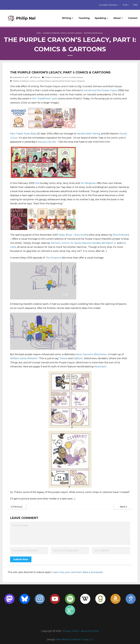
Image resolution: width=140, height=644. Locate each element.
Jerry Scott (80, 235)
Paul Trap (16, 134)
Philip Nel (36, 77)
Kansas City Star (47, 142)
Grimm (66, 243)
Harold (81, 134)
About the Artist (90, 631)
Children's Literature (51, 33)
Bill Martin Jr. (109, 243)
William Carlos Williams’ (24, 358)
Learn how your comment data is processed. (78, 572)
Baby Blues (65, 235)
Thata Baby (30, 134)
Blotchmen (100, 354)
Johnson (56, 243)
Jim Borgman (88, 183)
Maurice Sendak (91, 243)
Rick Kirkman (121, 235)
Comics (63, 33)
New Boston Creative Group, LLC (75, 639)
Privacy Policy (71, 631)
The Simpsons (53, 258)
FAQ (135, 5)
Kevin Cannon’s (85, 354)
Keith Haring (93, 134)
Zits (37, 183)
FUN (125, 5)
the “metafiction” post (45, 99)
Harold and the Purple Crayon (64, 81)
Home (39, 33)
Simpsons (81, 81)
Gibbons (78, 358)
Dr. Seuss (76, 243)
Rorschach (100, 367)
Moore (64, 358)
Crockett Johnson (108, 5)
